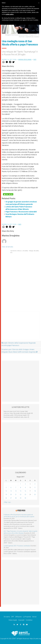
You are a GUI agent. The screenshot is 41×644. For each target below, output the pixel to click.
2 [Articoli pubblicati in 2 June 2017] (25, 484)
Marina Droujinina (25, 60)
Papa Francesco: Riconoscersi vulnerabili (21, 212)
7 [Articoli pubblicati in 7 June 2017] (16, 488)
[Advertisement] (20, 327)
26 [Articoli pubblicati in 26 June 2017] (6, 498)
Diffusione (18, 617)
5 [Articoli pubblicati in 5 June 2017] (6, 488)
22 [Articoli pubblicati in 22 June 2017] (21, 495)
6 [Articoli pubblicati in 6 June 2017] (11, 488)
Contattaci (29, 620)
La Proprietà (27, 617)
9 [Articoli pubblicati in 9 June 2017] (25, 488)
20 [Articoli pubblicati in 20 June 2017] (11, 495)
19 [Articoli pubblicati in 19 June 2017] (6, 495)
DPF (13, 617)
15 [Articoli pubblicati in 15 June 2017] (21, 491)
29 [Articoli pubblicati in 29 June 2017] (21, 498)
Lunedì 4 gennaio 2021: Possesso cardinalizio (17, 546)
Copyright (21, 620)
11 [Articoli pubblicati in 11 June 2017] (35, 488)
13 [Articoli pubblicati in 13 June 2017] (11, 491)
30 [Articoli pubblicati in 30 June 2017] (25, 498)
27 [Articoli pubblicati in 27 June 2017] (11, 498)
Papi (35, 60)
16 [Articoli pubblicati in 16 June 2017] (25, 491)
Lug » (9, 502)
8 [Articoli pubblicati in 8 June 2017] (21, 488)
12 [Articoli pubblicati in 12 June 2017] (6, 491)
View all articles (7, 247)
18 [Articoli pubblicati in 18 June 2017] (35, 491)
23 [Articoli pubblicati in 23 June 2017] (25, 495)
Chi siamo (7, 617)
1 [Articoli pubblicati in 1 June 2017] (21, 484)
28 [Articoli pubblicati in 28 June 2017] (16, 498)
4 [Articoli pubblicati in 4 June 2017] (35, 484)
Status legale (13, 620)
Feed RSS (21, 510)
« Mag (5, 502)
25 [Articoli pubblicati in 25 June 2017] (35, 495)
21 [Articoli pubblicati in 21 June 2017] (16, 495)
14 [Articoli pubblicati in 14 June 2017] (16, 491)
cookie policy (10, 14)
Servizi (34, 617)
